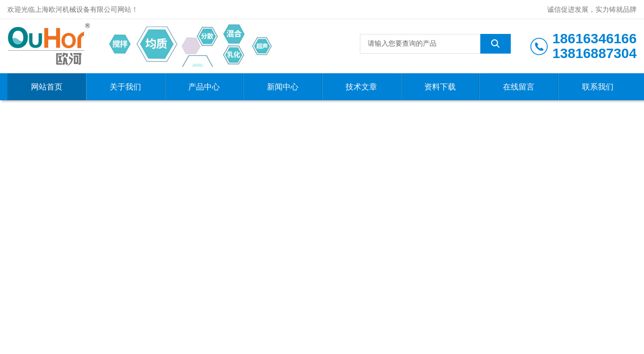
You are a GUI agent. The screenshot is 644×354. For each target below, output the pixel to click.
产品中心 (204, 87)
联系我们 (598, 87)
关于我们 (125, 87)
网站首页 (47, 87)
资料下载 (440, 87)
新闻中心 (283, 87)
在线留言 (519, 87)
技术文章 (361, 87)
